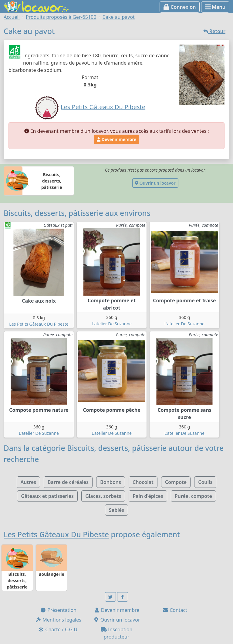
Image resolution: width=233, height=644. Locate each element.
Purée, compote (193, 496)
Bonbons (111, 482)
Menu (215, 7)
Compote (176, 482)
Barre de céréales (68, 482)
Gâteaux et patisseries (47, 496)
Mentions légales (58, 620)
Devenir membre (116, 139)
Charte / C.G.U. (58, 629)
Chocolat (143, 482)
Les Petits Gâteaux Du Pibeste (39, 324)
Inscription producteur (117, 633)
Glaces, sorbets (103, 496)
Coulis (205, 482)
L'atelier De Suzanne (112, 324)
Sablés (116, 510)
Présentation (58, 610)
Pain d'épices (148, 496)
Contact (175, 610)
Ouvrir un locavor (155, 183)
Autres (28, 482)
